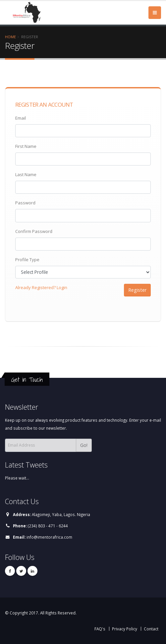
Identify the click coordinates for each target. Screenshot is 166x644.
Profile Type (27, 260)
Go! (84, 445)
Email (21, 118)
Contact (151, 629)
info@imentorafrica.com (49, 537)
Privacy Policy (125, 629)
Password (25, 203)
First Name (26, 146)
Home (10, 37)
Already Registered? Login (41, 287)
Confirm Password (34, 231)
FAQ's (100, 629)
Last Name (26, 174)
